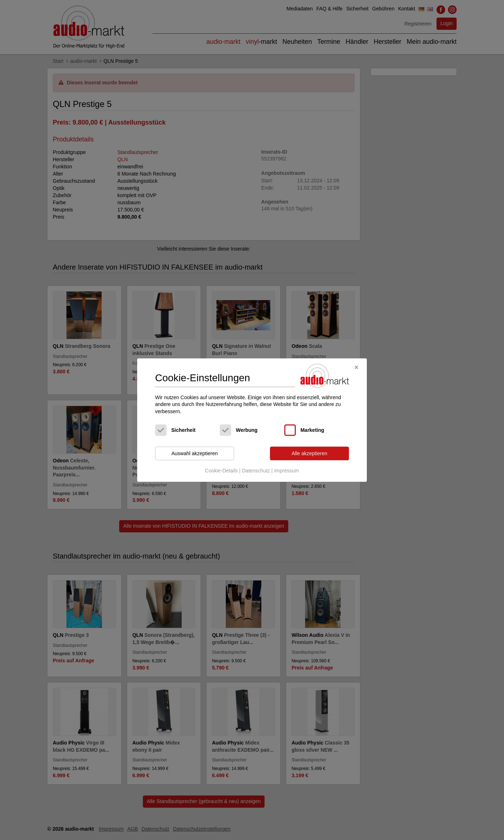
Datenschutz (256, 471)
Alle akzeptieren (309, 453)
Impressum (286, 471)
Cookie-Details (221, 471)
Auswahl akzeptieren (194, 453)
